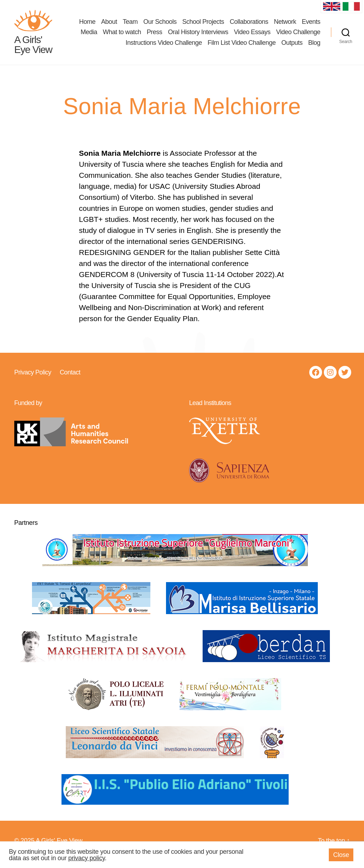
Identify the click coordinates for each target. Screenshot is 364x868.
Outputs (292, 46)
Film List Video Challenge (242, 46)
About (109, 25)
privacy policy (87, 858)
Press (155, 36)
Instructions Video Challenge (164, 46)
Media (89, 36)
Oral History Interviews (198, 36)
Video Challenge (298, 36)
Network (285, 25)
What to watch (122, 36)
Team (130, 25)
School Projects (203, 25)
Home (87, 25)
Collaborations (249, 25)
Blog (314, 46)
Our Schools (160, 25)
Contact (70, 379)
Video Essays (252, 36)
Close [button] (341, 855)
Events (311, 25)
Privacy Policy (33, 379)
